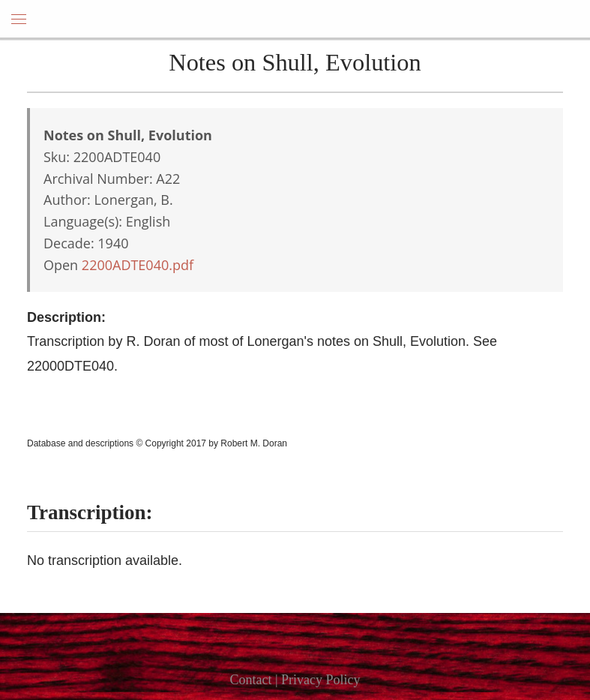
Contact (250, 680)
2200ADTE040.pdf (138, 265)
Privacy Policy (321, 680)
